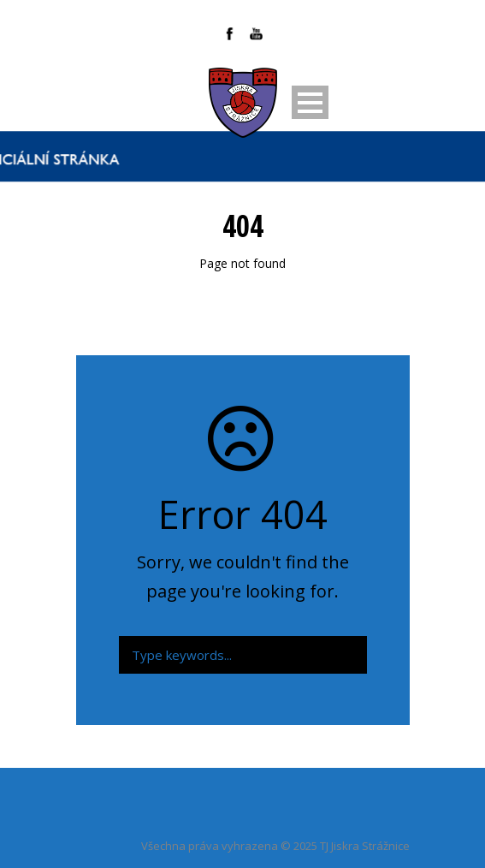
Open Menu (310, 102)
